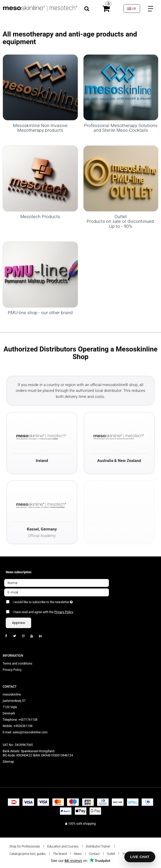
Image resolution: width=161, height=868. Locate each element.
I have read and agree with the (43, 612)
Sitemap (8, 762)
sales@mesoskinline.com (30, 732)
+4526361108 (23, 726)
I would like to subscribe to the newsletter (56, 601)
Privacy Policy (64, 612)
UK (132, 9)
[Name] (57, 583)
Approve (18, 623)
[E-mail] (57, 592)
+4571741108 (28, 720)
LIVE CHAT (140, 857)
